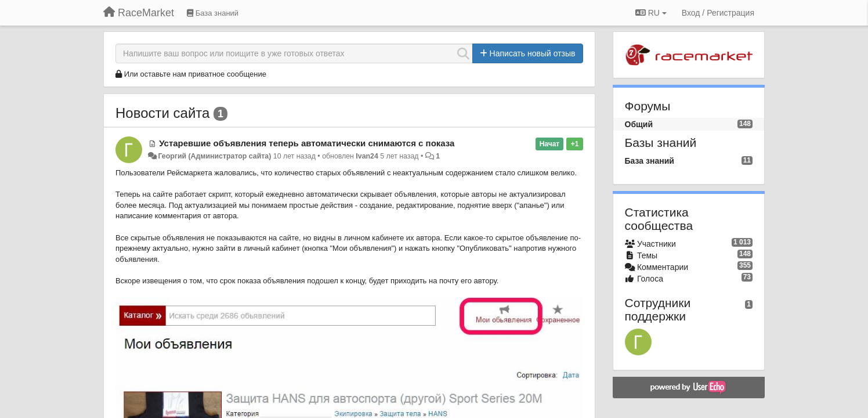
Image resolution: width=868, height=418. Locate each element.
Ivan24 (367, 156)
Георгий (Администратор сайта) (214, 156)
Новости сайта (162, 113)
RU (651, 13)
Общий (639, 124)
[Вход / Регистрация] (718, 13)
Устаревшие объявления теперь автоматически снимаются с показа (307, 143)
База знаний (650, 161)
